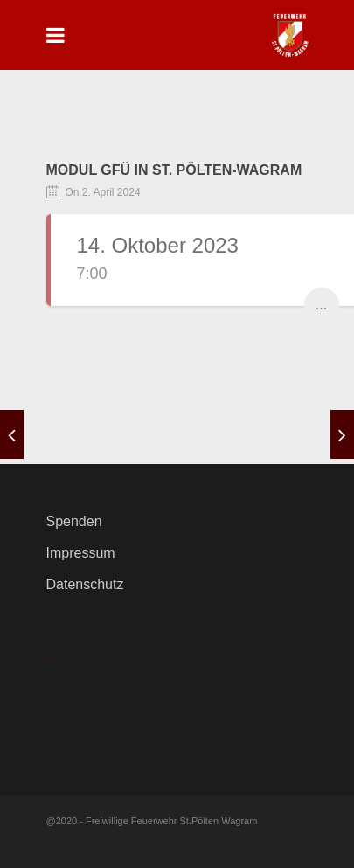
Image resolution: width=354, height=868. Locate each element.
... (321, 305)
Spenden (74, 521)
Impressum (81, 553)
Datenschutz (85, 584)
